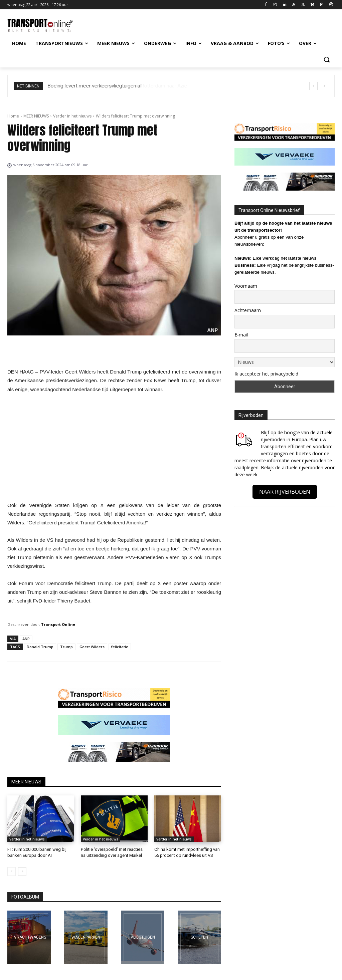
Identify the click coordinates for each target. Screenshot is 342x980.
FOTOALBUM (25, 897)
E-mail (241, 335)
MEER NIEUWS (36, 116)
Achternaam (248, 310)
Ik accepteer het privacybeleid (266, 374)
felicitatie (120, 647)
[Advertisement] (114, 449)
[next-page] (22, 872)
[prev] (313, 86)
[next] (324, 86)
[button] (327, 59)
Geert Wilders (92, 647)
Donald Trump (40, 647)
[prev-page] (12, 872)
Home (13, 116)
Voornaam (246, 286)
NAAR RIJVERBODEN (285, 492)
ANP (26, 639)
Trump (66, 647)
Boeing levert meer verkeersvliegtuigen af (95, 86)
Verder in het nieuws (72, 116)
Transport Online (58, 624)
